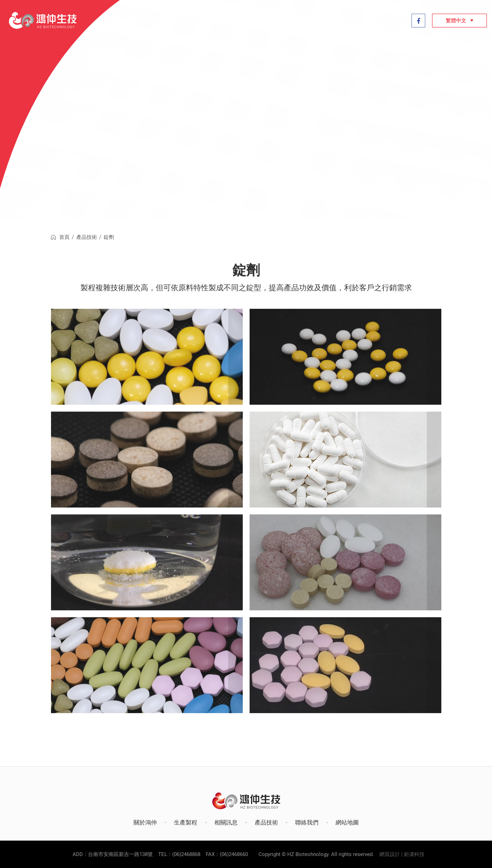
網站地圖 (347, 822)
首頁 (64, 237)
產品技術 (302, 21)
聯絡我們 (390, 21)
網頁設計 (390, 854)
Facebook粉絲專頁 (418, 21)
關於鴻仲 (214, 21)
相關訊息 (346, 21)
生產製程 (258, 21)
